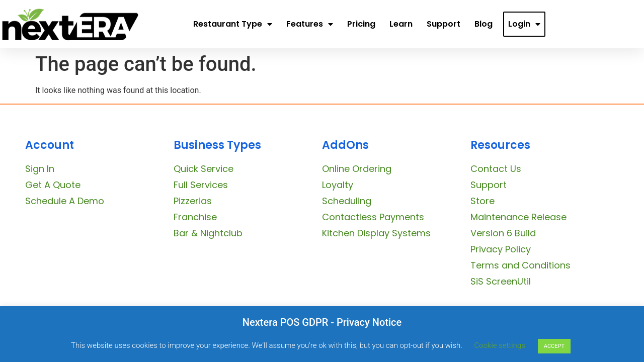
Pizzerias (193, 201)
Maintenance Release (518, 217)
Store (482, 201)
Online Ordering (357, 169)
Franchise (195, 217)
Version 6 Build (503, 233)
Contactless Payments (373, 217)
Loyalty (338, 185)
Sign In (40, 169)
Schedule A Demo (65, 201)
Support (444, 24)
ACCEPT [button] (554, 346)
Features (310, 24)
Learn (401, 24)
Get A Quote (53, 185)
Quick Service (204, 169)
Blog (484, 24)
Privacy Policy (501, 249)
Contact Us (496, 169)
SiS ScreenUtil (501, 281)
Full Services (201, 185)
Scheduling (347, 201)
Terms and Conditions (520, 265)
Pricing (361, 24)
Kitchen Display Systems (376, 233)
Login (524, 24)
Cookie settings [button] (500, 345)
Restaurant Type (233, 24)
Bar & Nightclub (208, 233)
